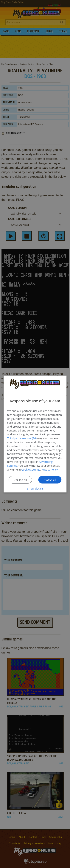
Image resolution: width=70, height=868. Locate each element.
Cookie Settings (31, 470)
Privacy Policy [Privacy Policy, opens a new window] (50, 470)
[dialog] (35, 434)
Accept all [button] (50, 480)
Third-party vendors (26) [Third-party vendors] (22, 438)
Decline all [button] (20, 480)
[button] (35, 489)
